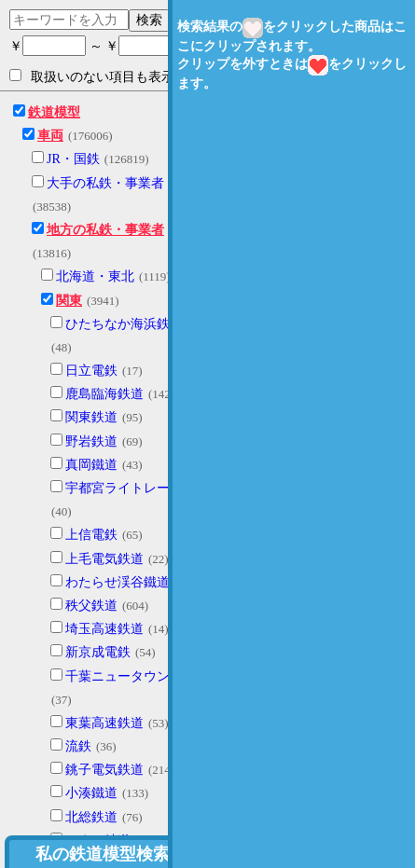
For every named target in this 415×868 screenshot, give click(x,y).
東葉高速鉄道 (104, 723)
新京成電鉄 (98, 652)
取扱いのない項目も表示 (92, 76)
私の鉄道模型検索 (103, 854)
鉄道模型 (54, 112)
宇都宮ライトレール (124, 488)
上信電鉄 (91, 535)
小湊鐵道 (91, 793)
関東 (69, 301)
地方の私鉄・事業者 (105, 230)
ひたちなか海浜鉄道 (124, 324)
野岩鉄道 (91, 441)
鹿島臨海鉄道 (104, 394)
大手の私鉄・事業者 (105, 183)
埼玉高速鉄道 (104, 629)
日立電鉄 (91, 371)
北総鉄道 (91, 817)
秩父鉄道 (91, 606)
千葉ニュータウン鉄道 (131, 676)
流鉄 (78, 746)
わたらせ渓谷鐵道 (118, 582)
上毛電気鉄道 (104, 559)
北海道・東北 (95, 276)
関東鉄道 (91, 417)
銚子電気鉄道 (104, 770)
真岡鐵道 (91, 465)
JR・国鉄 (73, 159)
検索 (149, 20)
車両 (50, 136)
